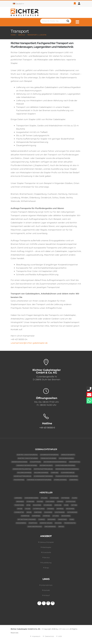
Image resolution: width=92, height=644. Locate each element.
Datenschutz (50, 640)
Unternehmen (47, 589)
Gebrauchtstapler (47, 546)
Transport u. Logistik (37, 35)
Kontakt (47, 594)
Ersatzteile (47, 556)
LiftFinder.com (64, 633)
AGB (61, 640)
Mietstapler (47, 551)
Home (13, 35)
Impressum (36, 640)
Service (21, 35)
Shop (47, 572)
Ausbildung (47, 566)
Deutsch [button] (18, 4)
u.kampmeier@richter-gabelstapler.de (29, 343)
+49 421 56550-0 (47, 428)
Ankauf (47, 599)
